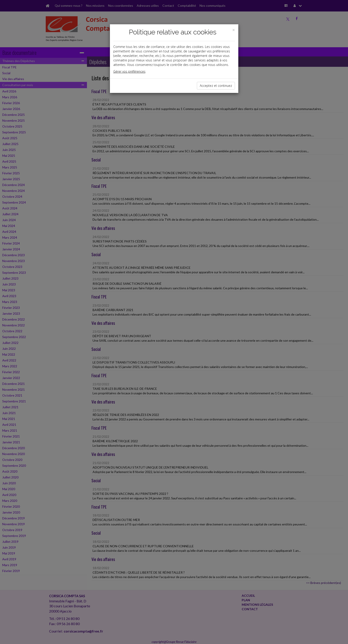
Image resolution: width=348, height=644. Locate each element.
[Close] (234, 30)
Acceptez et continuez (216, 86)
